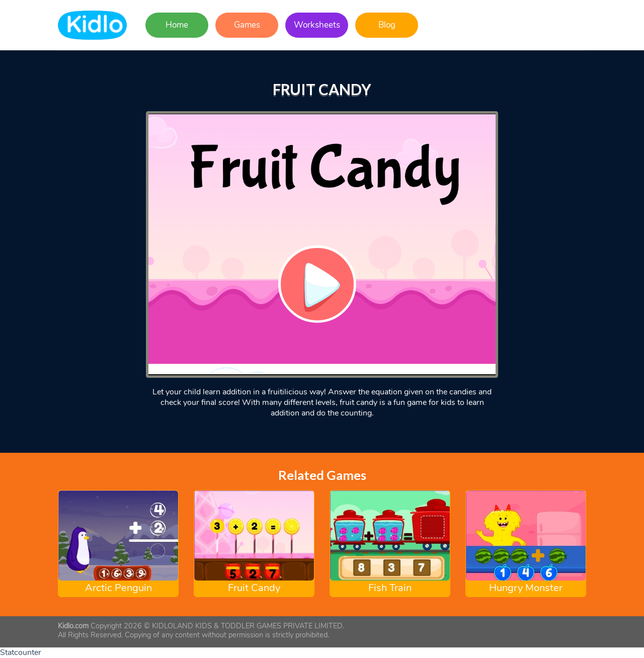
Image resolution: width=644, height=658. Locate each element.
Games (247, 25)
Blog (387, 25)
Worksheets (317, 25)
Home (177, 25)
